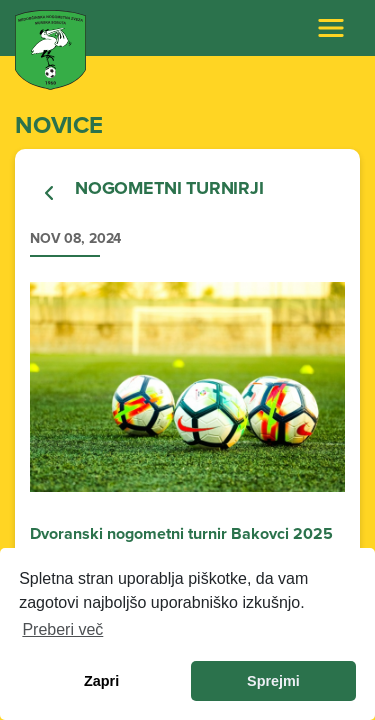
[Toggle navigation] (331, 28)
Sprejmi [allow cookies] (273, 681)
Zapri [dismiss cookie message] (101, 681)
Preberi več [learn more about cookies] (62, 629)
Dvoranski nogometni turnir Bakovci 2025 (181, 534)
